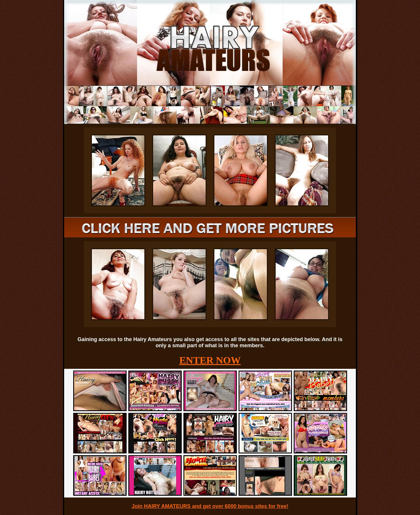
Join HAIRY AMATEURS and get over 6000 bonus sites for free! (210, 506)
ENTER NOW (210, 360)
